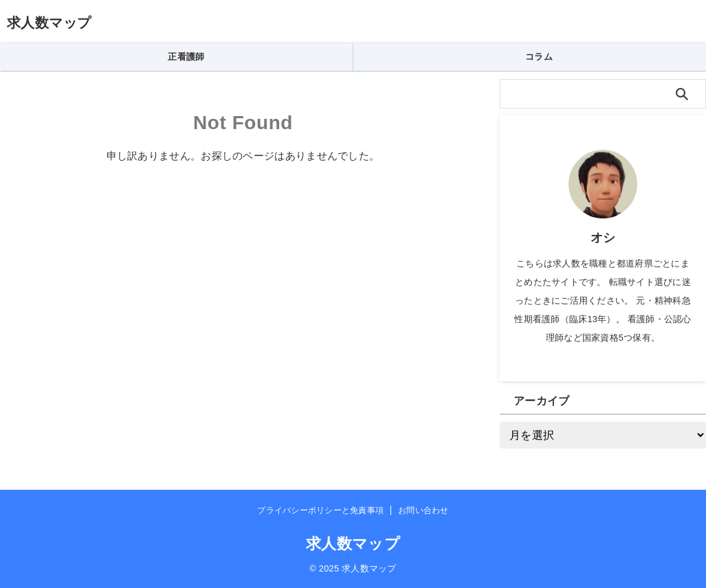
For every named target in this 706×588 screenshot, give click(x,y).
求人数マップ (49, 23)
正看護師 (186, 57)
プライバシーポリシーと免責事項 (320, 510)
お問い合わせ (423, 510)
